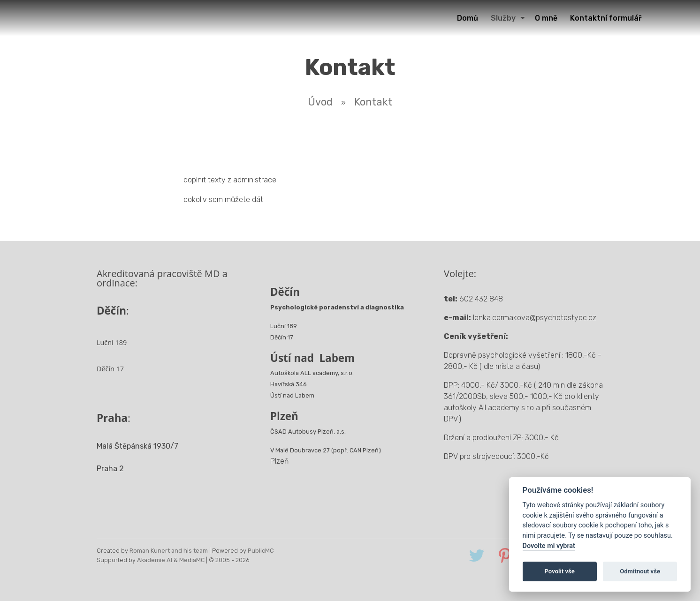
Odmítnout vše (640, 571)
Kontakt (373, 102)
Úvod (320, 102)
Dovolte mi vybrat (549, 546)
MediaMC (192, 560)
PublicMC (261, 551)
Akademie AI (155, 560)
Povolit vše (560, 571)
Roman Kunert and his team (169, 551)
